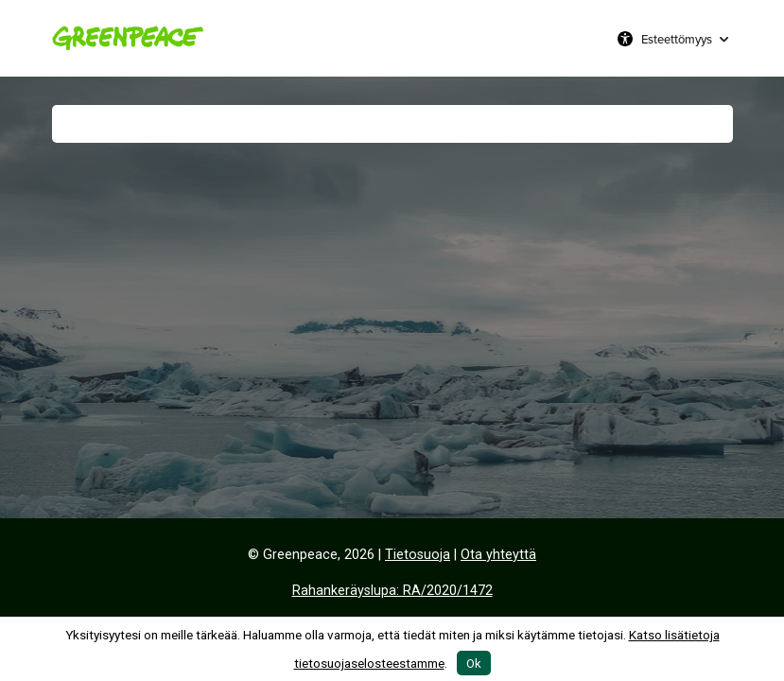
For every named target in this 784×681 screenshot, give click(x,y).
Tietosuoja (418, 555)
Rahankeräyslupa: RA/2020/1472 (392, 591)
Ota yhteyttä (498, 555)
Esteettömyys (677, 39)
